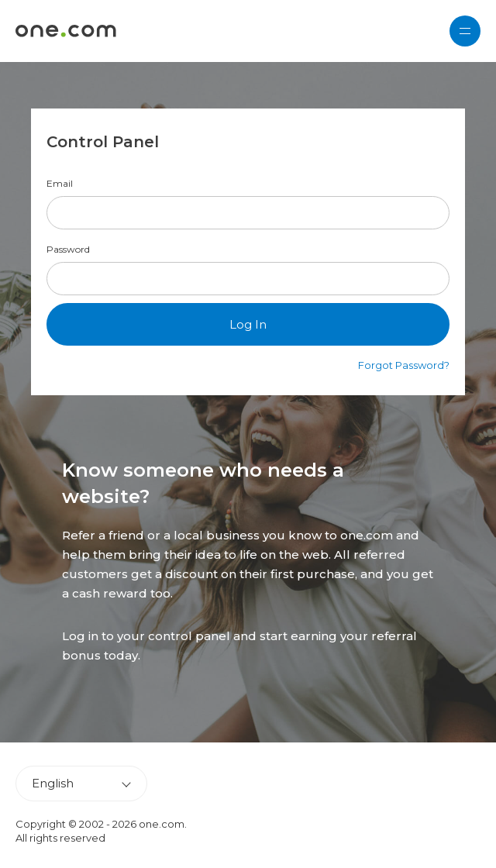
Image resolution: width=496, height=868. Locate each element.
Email (60, 184)
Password (68, 250)
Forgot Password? (404, 365)
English (53, 783)
